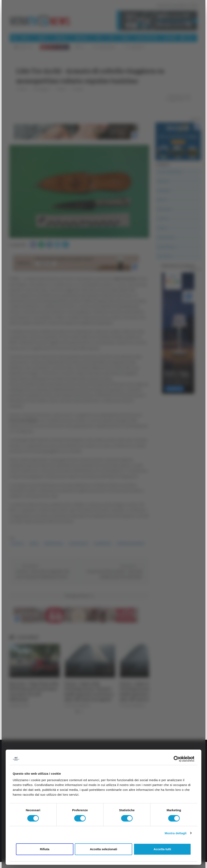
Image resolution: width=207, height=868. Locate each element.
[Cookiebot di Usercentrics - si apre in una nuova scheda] (177, 759)
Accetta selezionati (103, 849)
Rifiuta (45, 849)
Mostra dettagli (175, 833)
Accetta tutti (162, 849)
